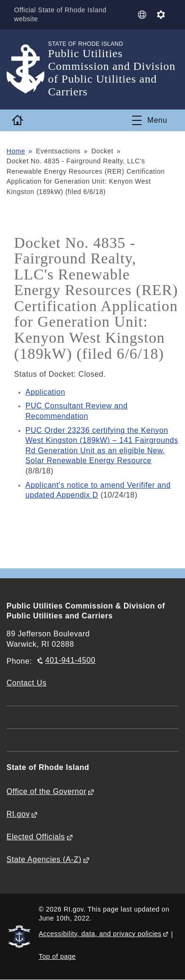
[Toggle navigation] (150, 120)
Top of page (57, 956)
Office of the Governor (46, 791)
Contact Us (27, 683)
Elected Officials (36, 837)
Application (45, 392)
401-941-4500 (70, 660)
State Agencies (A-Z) (44, 859)
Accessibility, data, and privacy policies (100, 934)
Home (16, 151)
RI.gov (18, 814)
